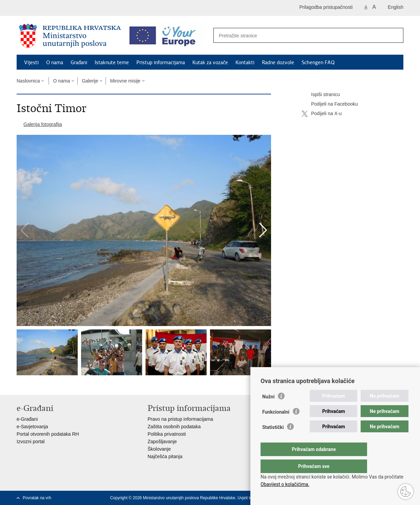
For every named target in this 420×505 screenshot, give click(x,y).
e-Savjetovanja (32, 427)
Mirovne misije (125, 81)
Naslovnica (28, 81)
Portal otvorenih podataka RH (48, 434)
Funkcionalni (276, 426)
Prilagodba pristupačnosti (326, 7)
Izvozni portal (31, 441)
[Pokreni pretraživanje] (395, 36)
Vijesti (31, 62)
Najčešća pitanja (165, 456)
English (396, 7)
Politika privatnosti (167, 434)
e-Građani (27, 419)
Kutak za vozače (210, 62)
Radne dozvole (278, 62)
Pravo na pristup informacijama (180, 419)
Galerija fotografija (43, 124)
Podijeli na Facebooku (330, 104)
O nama (55, 62)
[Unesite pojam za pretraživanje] (301, 35)
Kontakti (245, 62)
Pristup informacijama (161, 62)
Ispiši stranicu (321, 95)
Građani (79, 62)
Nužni (268, 410)
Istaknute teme (112, 62)
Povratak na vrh (37, 498)
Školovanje (159, 449)
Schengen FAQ (318, 62)
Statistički (273, 441)
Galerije (90, 81)
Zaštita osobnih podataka (174, 427)
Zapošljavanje (162, 441)
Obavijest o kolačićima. (285, 484)
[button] (263, 230)
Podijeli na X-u (322, 114)
